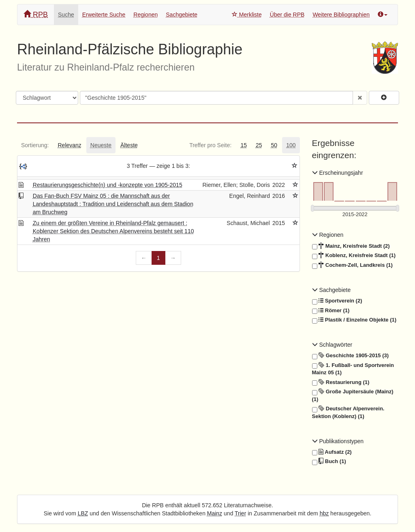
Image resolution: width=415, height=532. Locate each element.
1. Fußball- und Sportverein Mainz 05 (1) (353, 369)
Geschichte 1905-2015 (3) (351, 356)
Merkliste (247, 15)
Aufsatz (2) (332, 452)
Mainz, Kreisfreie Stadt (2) (351, 246)
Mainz (215, 513)
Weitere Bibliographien (341, 15)
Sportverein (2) (337, 301)
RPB (36, 14)
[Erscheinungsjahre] (355, 215)
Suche (66, 15)
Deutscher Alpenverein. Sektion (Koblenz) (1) (348, 412)
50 (274, 145)
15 (244, 145)
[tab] (35, 145)
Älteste (129, 145)
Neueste (101, 145)
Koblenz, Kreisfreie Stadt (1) (354, 255)
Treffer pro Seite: (210, 145)
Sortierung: (35, 145)
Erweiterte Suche (104, 15)
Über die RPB (287, 15)
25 (259, 145)
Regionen (145, 15)
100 (291, 145)
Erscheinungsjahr (338, 173)
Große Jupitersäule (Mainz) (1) (353, 395)
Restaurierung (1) (341, 382)
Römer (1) (331, 311)
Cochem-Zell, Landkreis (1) (352, 265)
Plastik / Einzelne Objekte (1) (354, 320)
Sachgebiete (182, 15)
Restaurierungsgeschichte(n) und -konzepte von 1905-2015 (108, 185)
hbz (324, 513)
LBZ (83, 513)
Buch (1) (329, 461)
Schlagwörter (332, 345)
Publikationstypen (338, 441)
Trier (240, 513)
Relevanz (69, 145)
